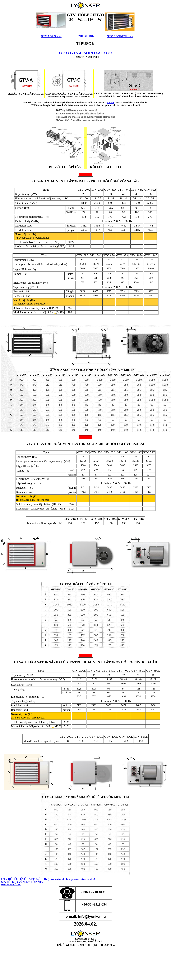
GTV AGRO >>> (51, 36)
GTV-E (111, 103)
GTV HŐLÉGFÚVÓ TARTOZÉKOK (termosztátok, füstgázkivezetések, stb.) (48, 879)
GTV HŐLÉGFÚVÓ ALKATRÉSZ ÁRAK (23, 882)
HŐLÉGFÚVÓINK (11, 885)
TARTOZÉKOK (85, 36)
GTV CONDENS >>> (120, 36)
